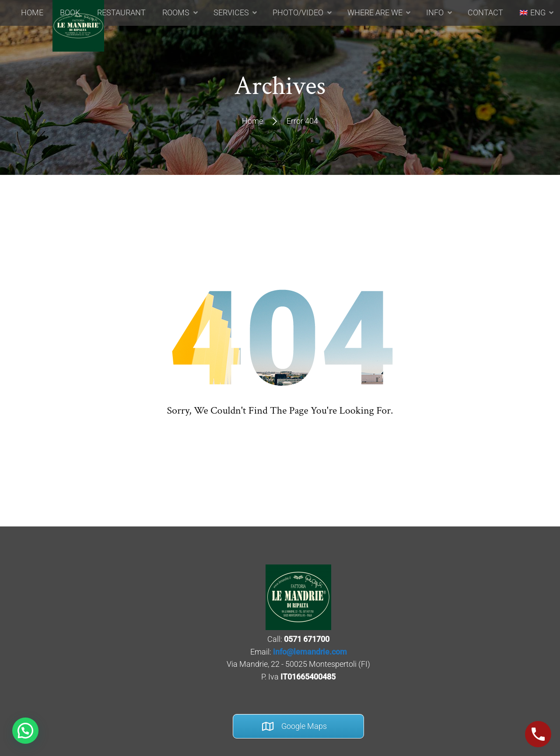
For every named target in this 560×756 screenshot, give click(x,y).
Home (252, 121)
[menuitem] (526, 39)
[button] (25, 731)
